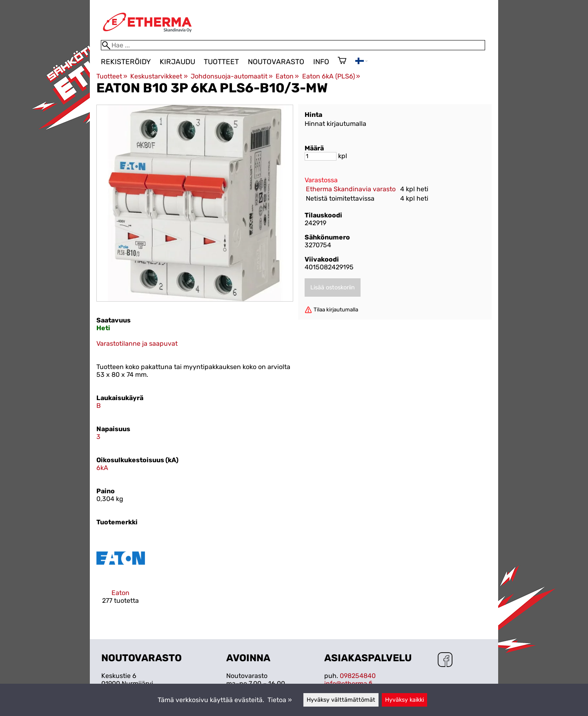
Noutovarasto (276, 62)
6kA (102, 468)
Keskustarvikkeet (159, 76)
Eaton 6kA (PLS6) (331, 76)
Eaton (287, 76)
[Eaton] (121, 576)
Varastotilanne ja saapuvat (137, 343)
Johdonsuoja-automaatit (232, 76)
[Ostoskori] (342, 61)
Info (321, 62)
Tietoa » (280, 700)
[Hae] (293, 45)
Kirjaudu (177, 62)
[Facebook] (445, 660)
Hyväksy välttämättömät (341, 700)
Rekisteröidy (126, 62)
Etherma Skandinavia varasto (351, 189)
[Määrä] (321, 156)
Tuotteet (221, 62)
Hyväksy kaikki (404, 700)
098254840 (358, 676)
